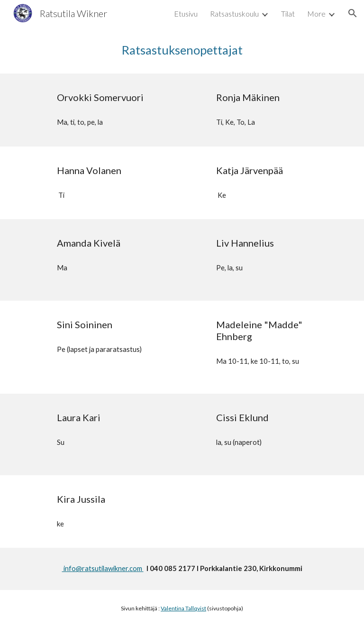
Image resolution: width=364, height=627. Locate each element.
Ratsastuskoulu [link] (234, 14)
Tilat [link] (288, 14)
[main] (182, 50)
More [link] (316, 14)
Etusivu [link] (186, 14)
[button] (353, 13)
